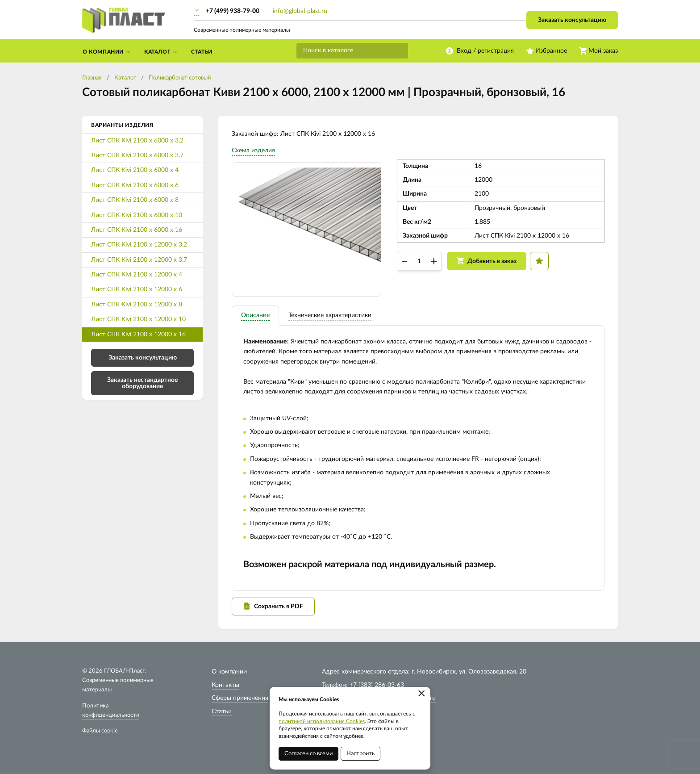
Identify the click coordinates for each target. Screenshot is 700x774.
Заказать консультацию (572, 20)
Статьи (222, 711)
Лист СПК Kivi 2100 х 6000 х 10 (137, 215)
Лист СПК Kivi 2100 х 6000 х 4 (135, 170)
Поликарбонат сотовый (180, 78)
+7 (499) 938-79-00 (233, 11)
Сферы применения (240, 698)
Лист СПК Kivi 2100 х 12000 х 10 (138, 319)
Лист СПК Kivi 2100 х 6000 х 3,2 (137, 141)
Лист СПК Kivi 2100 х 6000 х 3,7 (137, 155)
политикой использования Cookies (322, 721)
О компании (229, 672)
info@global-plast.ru (300, 11)
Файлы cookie (100, 731)
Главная (92, 78)
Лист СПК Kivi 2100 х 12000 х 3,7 (139, 260)
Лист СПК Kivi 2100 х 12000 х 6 (137, 289)
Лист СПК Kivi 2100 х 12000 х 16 (138, 335)
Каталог (125, 78)
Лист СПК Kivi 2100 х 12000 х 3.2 (139, 245)
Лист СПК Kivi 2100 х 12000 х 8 (137, 305)
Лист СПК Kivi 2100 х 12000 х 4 (137, 275)
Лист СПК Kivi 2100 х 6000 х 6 (135, 185)
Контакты (225, 685)
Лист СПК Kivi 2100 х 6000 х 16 (137, 230)
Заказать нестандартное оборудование (142, 383)
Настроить (360, 754)
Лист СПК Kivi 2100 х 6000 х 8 (135, 200)
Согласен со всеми (308, 754)
